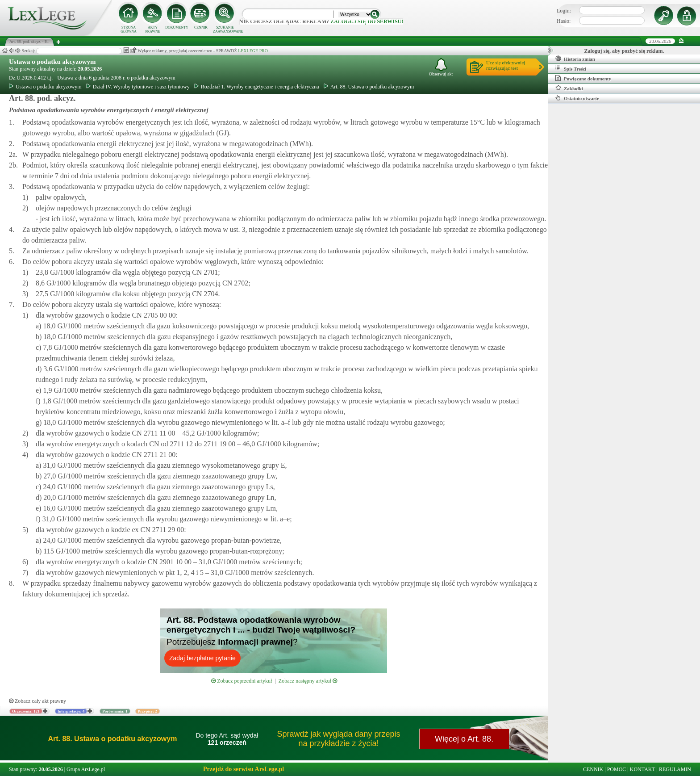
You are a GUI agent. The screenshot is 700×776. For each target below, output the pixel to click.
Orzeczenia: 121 (26, 711)
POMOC (617, 769)
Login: (564, 11)
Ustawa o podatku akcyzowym (52, 62)
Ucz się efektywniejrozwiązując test (506, 65)
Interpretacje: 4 (71, 711)
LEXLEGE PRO (253, 51)
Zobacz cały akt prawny (37, 701)
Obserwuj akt (441, 67)
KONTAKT (643, 769)
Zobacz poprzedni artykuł (242, 681)
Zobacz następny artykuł (308, 681)
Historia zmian (575, 59)
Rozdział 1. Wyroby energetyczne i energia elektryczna (257, 87)
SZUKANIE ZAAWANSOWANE (225, 29)
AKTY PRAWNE (152, 29)
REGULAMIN (675, 769)
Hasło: (564, 21)
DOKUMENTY (177, 27)
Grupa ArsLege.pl (86, 769)
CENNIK (201, 27)
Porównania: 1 (115, 711)
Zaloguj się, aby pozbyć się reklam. (624, 51)
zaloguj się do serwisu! (367, 21)
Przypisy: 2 (148, 711)
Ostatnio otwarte (577, 98)
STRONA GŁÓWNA (129, 29)
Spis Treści (571, 68)
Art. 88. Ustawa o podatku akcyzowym (369, 87)
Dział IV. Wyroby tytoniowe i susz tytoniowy (138, 87)
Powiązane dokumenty (583, 78)
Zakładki (569, 88)
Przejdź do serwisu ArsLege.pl (244, 769)
